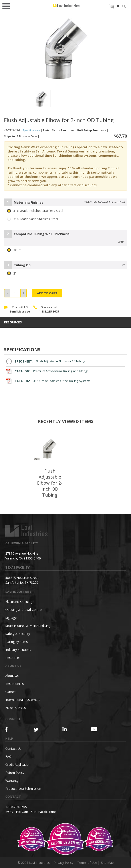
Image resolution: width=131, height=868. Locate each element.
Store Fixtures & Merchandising (28, 626)
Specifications (31, 130)
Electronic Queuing (19, 602)
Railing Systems (17, 642)
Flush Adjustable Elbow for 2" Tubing (46, 361)
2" (12, 273)
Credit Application (18, 765)
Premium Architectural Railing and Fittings (47, 371)
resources (13, 322)
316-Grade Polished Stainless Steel (35, 211)
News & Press (16, 708)
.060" (14, 250)
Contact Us (13, 749)
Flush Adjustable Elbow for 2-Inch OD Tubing (50, 483)
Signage (11, 618)
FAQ (8, 757)
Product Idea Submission (23, 789)
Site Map (107, 863)
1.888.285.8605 (49, 312)
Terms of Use (87, 863)
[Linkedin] (70, 729)
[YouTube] (98, 729)
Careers (11, 692)
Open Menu (8, 6)
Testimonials (15, 684)
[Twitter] (41, 730)
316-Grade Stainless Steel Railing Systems (48, 381)
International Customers (23, 700)
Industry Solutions (18, 650)
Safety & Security (18, 634)
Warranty (12, 781)
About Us (12, 676)
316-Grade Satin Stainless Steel (33, 219)
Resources (13, 658)
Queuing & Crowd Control (24, 610)
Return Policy (15, 773)
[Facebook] (13, 729)
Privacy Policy (64, 863)
